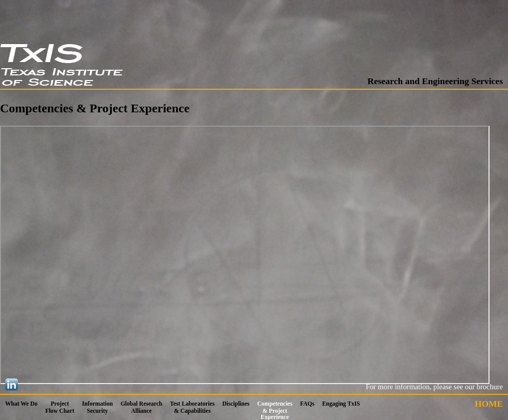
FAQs (307, 404)
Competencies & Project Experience (275, 410)
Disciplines (236, 404)
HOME (489, 404)
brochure (490, 387)
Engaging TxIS (341, 404)
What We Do (21, 404)
